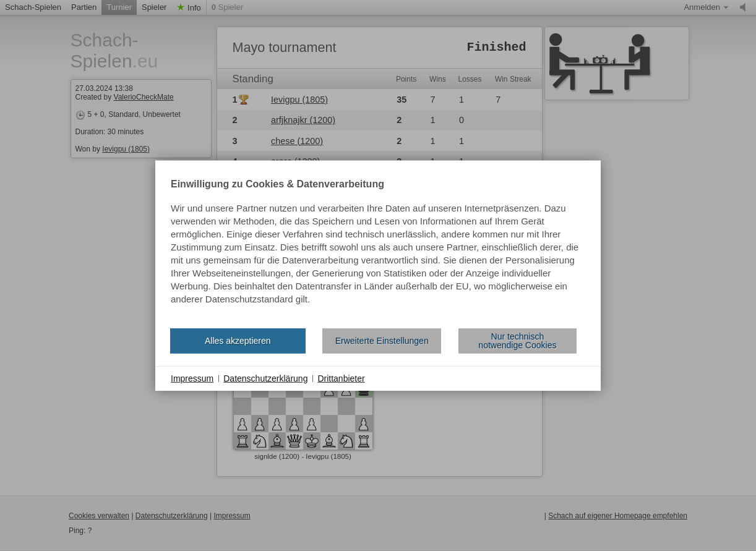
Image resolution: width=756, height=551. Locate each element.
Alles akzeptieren (238, 341)
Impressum (192, 378)
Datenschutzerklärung (265, 378)
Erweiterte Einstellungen (382, 341)
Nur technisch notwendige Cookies (517, 341)
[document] (378, 249)
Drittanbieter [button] (341, 378)
